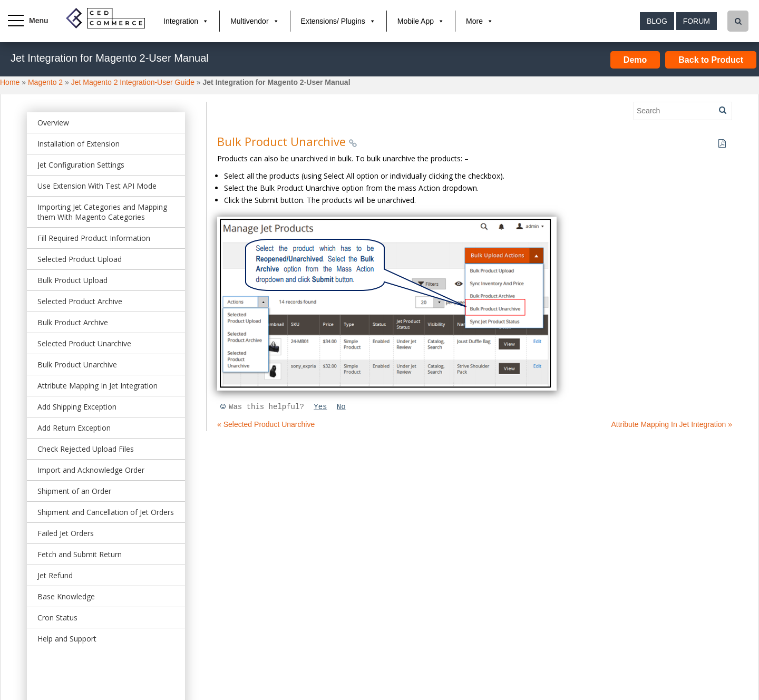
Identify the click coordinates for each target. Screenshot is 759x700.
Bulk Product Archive (73, 322)
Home (10, 82)
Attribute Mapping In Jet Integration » (672, 424)
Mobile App (416, 21)
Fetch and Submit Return (80, 554)
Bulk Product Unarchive (77, 364)
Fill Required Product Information (94, 238)
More (474, 21)
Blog (657, 21)
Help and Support (67, 639)
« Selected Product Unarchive (266, 424)
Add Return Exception (74, 428)
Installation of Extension (79, 144)
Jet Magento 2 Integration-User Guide (133, 82)
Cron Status (57, 618)
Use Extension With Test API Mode (97, 186)
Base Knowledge (66, 596)
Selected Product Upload (80, 259)
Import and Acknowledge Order (91, 470)
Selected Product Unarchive (84, 343)
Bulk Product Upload (72, 280)
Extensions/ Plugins (333, 21)
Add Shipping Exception (77, 407)
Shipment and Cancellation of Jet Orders (106, 512)
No (341, 407)
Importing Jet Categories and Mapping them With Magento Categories (102, 212)
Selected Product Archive (80, 301)
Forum (697, 21)
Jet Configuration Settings (81, 165)
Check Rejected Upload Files (86, 449)
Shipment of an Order (74, 491)
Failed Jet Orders (66, 533)
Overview (53, 123)
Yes (320, 407)
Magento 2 (45, 82)
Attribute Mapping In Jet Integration (98, 386)
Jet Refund (55, 575)
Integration (181, 21)
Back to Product (711, 60)
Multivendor (249, 21)
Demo (635, 60)
